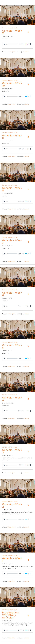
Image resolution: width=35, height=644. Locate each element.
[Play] (5, 44)
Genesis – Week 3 (12, 451)
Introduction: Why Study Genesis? (11, 615)
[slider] (12, 44)
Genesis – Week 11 (12, 32)
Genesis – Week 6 (12, 294)
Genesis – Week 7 (12, 242)
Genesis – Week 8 (12, 189)
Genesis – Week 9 (12, 137)
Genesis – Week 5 (12, 346)
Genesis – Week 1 (12, 560)
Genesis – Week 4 (12, 399)
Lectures (27, 52)
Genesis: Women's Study (10, 28)
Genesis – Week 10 (12, 84)
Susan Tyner (11, 52)
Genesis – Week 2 (12, 505)
